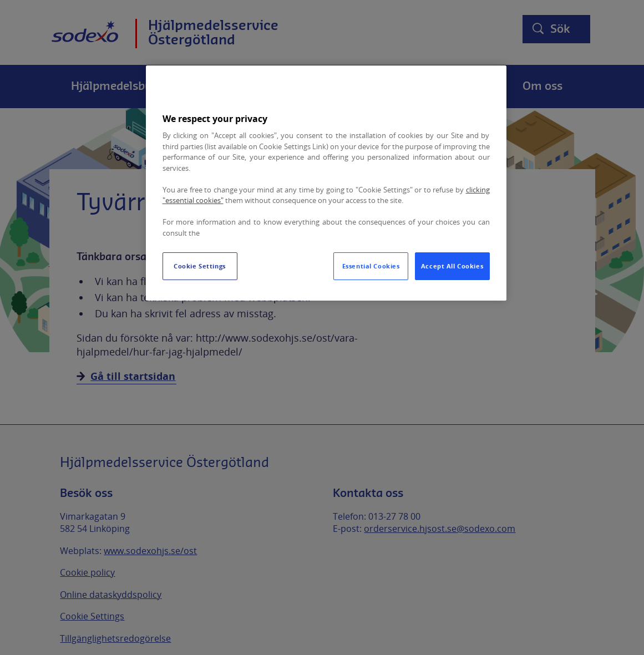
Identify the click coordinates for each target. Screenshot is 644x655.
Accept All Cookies (452, 266)
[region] (326, 183)
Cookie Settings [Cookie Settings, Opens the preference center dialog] (200, 266)
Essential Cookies (371, 266)
